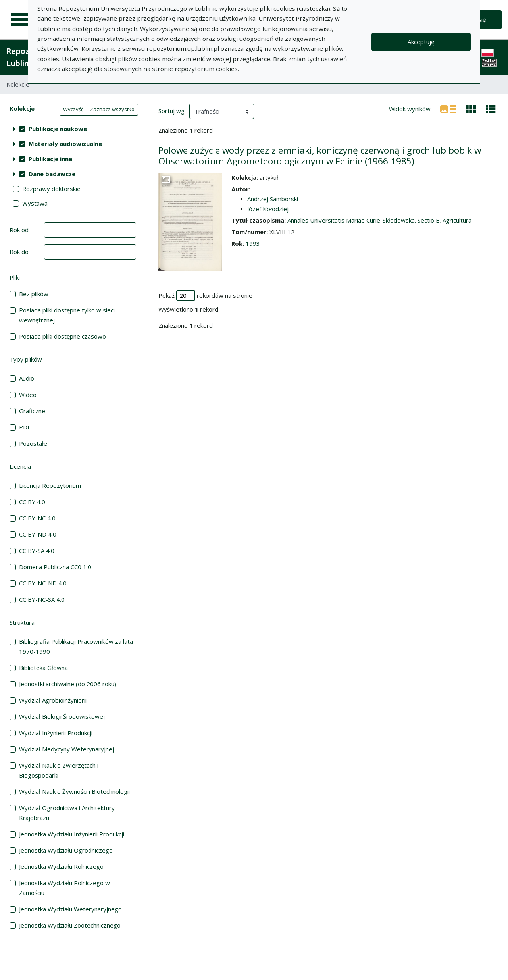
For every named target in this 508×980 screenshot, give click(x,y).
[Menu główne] (21, 20)
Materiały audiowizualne (65, 144)
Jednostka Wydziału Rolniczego (61, 866)
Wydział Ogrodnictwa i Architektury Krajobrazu (67, 813)
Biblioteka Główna (43, 668)
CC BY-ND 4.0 (38, 534)
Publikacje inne (50, 159)
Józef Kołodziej (268, 209)
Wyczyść (73, 109)
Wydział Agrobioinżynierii (53, 700)
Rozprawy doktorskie (51, 189)
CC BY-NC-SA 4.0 (42, 599)
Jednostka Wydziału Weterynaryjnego (70, 909)
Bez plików (34, 294)
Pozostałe (33, 443)
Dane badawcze (52, 174)
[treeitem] (73, 129)
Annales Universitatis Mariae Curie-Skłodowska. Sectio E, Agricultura (379, 220)
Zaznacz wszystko (112, 109)
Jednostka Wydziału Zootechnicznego (70, 925)
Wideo (28, 395)
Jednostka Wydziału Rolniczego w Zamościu (64, 888)
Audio (27, 378)
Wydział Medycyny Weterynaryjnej (66, 749)
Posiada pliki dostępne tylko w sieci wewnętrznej (67, 315)
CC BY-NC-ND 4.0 (43, 583)
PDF (25, 427)
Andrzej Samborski (273, 199)
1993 (253, 243)
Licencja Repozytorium (50, 485)
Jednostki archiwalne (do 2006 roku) (68, 684)
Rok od (19, 230)
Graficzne (32, 411)
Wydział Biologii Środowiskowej (62, 716)
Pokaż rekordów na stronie (205, 296)
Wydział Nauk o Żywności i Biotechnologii (74, 791)
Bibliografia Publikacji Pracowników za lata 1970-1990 (76, 646)
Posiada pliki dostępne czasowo (63, 336)
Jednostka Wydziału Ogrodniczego (66, 850)
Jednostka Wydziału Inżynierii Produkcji (72, 834)
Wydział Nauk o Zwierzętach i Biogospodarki (59, 770)
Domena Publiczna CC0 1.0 (55, 567)
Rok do (19, 252)
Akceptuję (421, 42)
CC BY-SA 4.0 (37, 551)
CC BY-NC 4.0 (37, 518)
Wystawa (35, 203)
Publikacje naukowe (58, 129)
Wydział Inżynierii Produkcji (56, 733)
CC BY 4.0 (32, 502)
